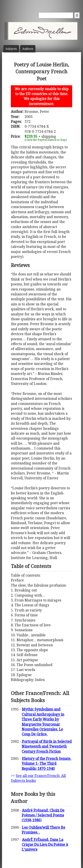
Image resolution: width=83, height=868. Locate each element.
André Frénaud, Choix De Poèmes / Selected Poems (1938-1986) (43, 815)
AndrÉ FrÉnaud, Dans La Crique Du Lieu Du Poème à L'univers (45, 845)
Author (28, 49)
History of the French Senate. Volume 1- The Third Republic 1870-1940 (46, 763)
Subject (11, 49)
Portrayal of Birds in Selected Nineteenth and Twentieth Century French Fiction (47, 746)
